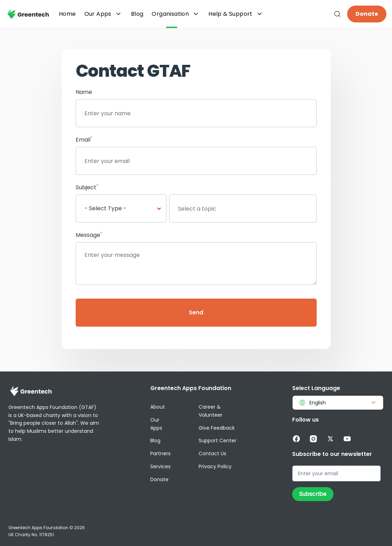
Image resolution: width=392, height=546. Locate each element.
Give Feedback (217, 428)
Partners (160, 453)
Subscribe (313, 494)
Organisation (176, 14)
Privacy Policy (215, 466)
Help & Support (236, 14)
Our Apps (104, 14)
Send (196, 312)
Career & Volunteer (211, 411)
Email (84, 140)
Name (84, 92)
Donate (367, 14)
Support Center (218, 441)
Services (160, 466)
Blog (155, 441)
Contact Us (212, 453)
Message (89, 235)
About (158, 407)
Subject (87, 187)
